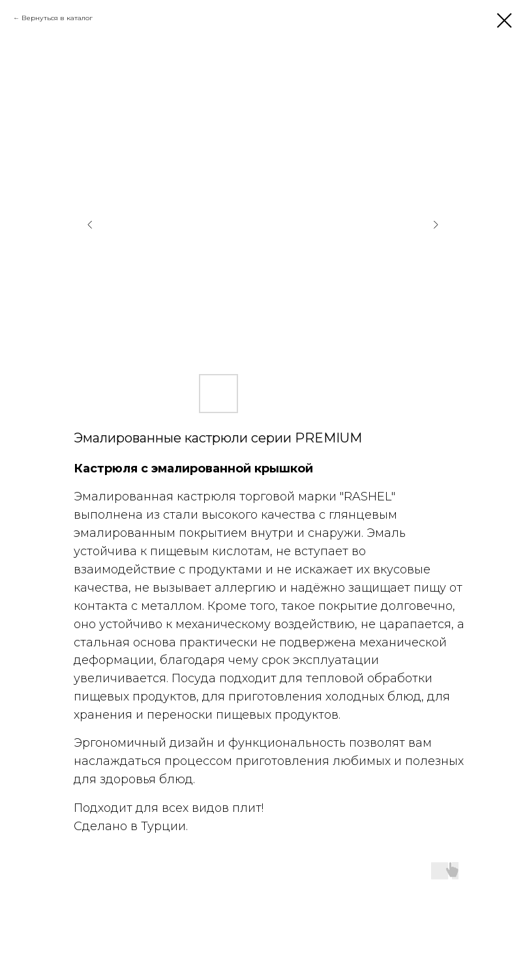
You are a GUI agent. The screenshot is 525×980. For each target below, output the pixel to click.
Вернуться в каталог (57, 18)
